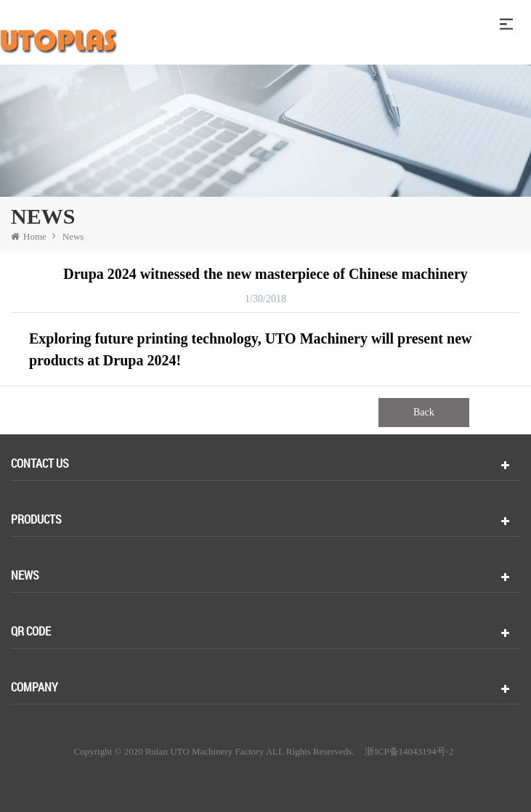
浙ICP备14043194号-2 (409, 752)
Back (424, 412)
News (73, 236)
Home (29, 236)
